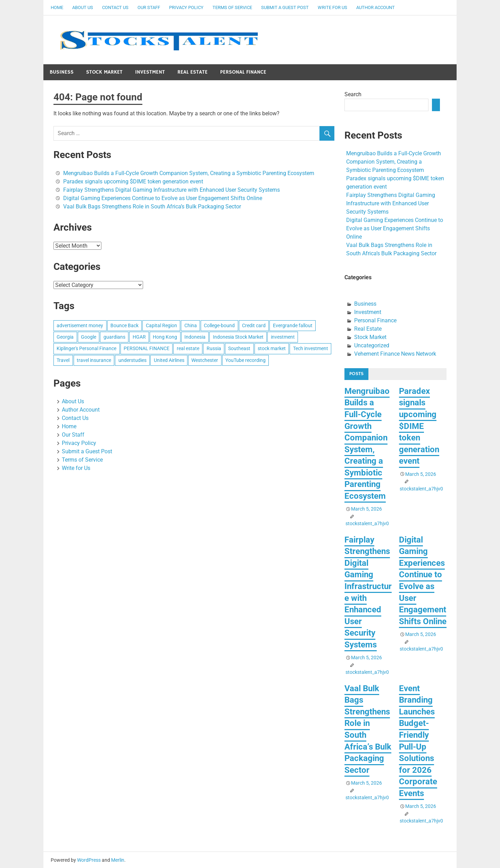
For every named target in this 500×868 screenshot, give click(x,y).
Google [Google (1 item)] (89, 337)
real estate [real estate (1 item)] (188, 348)
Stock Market (104, 72)
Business (62, 72)
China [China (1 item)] (191, 325)
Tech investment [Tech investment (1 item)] (311, 348)
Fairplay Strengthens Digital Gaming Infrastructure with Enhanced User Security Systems (172, 190)
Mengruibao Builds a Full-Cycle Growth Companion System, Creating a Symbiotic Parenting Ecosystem (189, 173)
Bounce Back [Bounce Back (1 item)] (124, 325)
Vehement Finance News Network (395, 354)
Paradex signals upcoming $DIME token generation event (133, 181)
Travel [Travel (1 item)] (63, 360)
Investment (150, 72)
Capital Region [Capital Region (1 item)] (161, 325)
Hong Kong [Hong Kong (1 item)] (165, 337)
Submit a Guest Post (285, 7)
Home (57, 7)
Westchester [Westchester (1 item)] (205, 360)
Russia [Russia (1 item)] (214, 348)
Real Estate (193, 72)
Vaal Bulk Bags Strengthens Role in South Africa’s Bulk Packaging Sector (152, 206)
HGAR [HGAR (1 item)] (139, 337)
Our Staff (149, 7)
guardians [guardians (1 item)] (114, 337)
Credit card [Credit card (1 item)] (254, 325)
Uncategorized (372, 345)
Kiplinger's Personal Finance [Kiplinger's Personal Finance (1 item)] (86, 348)
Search (353, 94)
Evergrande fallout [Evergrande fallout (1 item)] (293, 325)
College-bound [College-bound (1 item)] (219, 325)
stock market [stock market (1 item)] (272, 348)
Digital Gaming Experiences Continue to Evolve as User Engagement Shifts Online (163, 198)
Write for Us (332, 7)
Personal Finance (243, 72)
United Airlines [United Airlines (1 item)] (169, 360)
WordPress (89, 860)
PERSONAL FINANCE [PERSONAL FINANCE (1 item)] (147, 348)
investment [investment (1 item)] (283, 337)
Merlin (118, 860)
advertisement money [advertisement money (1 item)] (80, 325)
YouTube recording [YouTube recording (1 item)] (245, 360)
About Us (83, 7)
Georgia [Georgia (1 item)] (65, 337)
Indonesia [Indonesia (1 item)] (195, 337)
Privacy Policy (186, 7)
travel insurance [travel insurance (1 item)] (94, 360)
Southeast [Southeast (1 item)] (239, 348)
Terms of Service (232, 7)
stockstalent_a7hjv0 (367, 523)
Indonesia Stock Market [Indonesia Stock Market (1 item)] (238, 337)
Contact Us (115, 7)
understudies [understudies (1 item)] (132, 360)
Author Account (376, 7)
